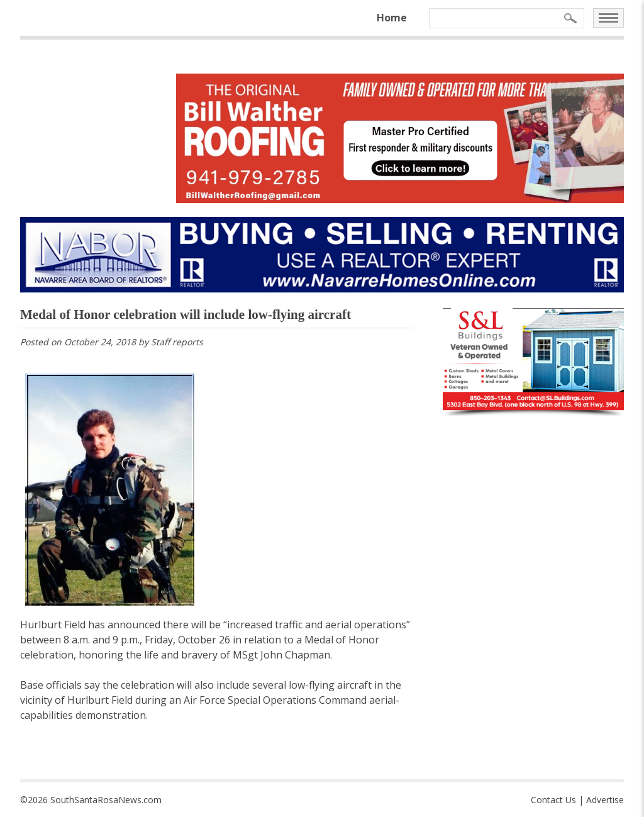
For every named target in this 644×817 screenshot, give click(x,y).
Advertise (605, 800)
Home (392, 18)
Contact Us (553, 800)
